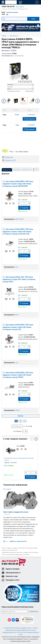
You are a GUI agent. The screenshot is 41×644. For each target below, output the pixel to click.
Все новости (7, 489)
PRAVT (17, 315)
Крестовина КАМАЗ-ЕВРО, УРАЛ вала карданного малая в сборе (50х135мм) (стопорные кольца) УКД (18, 327)
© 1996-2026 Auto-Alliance (12, 628)
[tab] (7, 170)
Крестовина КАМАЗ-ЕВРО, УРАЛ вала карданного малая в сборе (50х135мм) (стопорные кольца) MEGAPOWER (18, 184)
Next (38, 101)
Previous (4, 101)
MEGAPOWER (19, 219)
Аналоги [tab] (7, 170)
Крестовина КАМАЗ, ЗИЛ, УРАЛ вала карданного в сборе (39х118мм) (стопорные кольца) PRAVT (19, 279)
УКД (16, 267)
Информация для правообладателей (17, 630)
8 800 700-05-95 (10, 564)
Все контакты (20, 7)
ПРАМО (17, 410)
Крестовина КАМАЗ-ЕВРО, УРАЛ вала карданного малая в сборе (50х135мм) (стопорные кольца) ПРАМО (18, 375)
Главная (4, 36)
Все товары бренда (22, 152)
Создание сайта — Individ (29, 628)
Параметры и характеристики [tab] (23, 170)
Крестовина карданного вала (16, 512)
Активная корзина (12, 12)
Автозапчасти (14, 36)
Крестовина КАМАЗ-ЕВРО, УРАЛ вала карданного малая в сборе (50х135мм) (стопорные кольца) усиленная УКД (18, 231)
